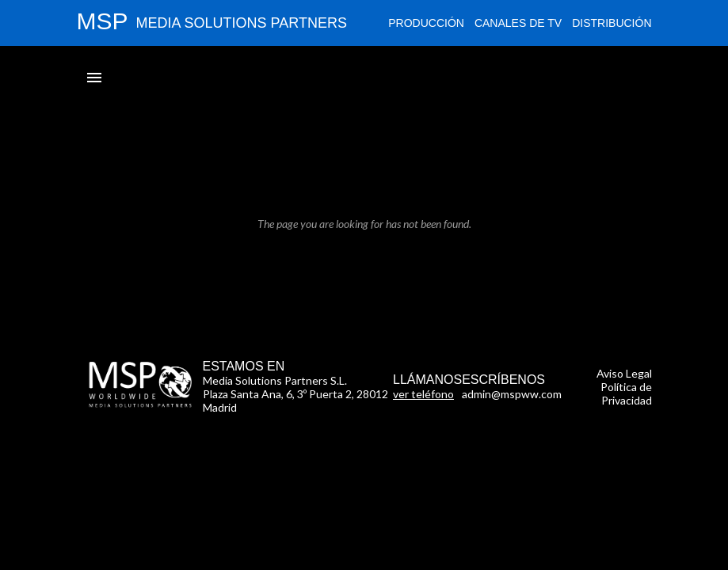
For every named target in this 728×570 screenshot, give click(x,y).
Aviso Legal (624, 373)
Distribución (612, 23)
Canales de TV (518, 23)
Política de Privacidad (626, 393)
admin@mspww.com (512, 394)
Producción (426, 23)
